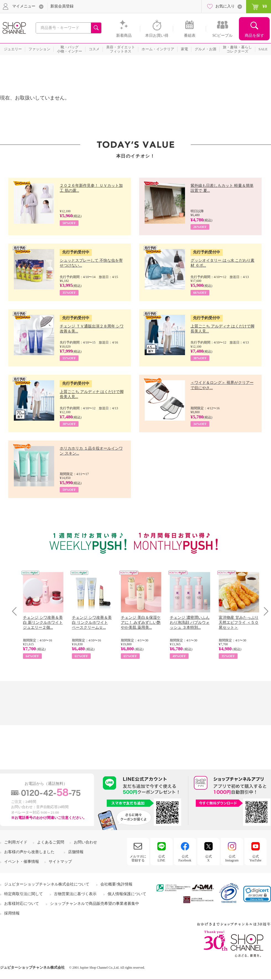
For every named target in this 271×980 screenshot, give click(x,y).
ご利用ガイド (16, 842)
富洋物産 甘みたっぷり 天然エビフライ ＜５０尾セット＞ (239, 623)
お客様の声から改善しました (29, 852)
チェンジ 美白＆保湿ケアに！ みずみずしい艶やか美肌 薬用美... (141, 623)
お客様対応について (22, 904)
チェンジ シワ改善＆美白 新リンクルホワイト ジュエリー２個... (43, 623)
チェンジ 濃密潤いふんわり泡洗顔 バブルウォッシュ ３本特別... (190, 623)
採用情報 (12, 913)
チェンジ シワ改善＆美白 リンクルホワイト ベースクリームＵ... (92, 623)
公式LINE (161, 858)
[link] (257, 894)
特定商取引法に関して (24, 894)
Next (264, 611)
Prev (16, 611)
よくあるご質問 (51, 842)
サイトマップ (60, 862)
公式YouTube (256, 858)
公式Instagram (232, 858)
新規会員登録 (62, 6)
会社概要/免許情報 (116, 884)
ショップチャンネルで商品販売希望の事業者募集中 (95, 904)
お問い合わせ (85, 842)
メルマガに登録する (138, 858)
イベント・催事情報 (22, 862)
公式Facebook (185, 858)
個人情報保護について (127, 894)
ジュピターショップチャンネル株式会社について (47, 884)
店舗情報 (76, 852)
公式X (209, 858)
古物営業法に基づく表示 (75, 894)
